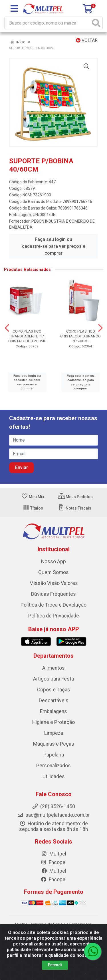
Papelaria (54, 755)
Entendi (55, 965)
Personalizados (53, 766)
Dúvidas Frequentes (53, 594)
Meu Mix (33, 497)
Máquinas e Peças (54, 744)
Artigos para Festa (53, 679)
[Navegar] (7, 328)
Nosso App (53, 562)
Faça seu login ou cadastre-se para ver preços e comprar (54, 246)
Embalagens (53, 711)
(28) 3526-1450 (53, 806)
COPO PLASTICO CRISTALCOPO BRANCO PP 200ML (80, 336)
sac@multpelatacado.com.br (53, 815)
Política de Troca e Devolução (53, 605)
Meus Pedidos (75, 497)
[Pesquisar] (96, 23)
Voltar (87, 40)
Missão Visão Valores (54, 583)
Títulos (33, 508)
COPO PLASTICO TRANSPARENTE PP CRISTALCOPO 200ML (27, 336)
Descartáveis (54, 701)
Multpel (54, 854)
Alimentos (53, 668)
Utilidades (54, 776)
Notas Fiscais (75, 508)
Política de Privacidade (54, 616)
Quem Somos (53, 572)
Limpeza (54, 733)
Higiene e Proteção (53, 722)
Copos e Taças (54, 690)
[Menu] (14, 9)
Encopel (53, 862)
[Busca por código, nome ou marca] (48, 23)
